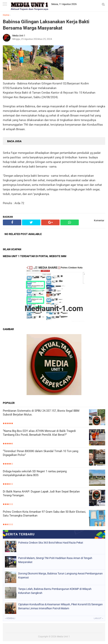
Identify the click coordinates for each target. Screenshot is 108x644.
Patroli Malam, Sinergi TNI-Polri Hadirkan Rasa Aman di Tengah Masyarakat (55, 560)
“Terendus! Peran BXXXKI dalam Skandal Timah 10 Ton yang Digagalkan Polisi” (41, 453)
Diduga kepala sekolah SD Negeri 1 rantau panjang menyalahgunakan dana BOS (35, 473)
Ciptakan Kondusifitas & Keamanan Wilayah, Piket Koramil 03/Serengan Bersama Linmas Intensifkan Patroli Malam (60, 606)
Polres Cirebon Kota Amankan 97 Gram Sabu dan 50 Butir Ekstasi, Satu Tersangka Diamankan (44, 514)
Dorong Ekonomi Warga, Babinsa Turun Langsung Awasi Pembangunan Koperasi (60, 575)
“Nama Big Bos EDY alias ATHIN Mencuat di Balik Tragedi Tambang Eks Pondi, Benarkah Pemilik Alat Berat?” (39, 433)
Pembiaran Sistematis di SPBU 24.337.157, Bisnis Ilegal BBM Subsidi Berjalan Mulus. (41, 413)
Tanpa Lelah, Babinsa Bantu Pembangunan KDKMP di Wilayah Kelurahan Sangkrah (55, 591)
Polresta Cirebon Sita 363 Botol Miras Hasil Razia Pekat (51, 543)
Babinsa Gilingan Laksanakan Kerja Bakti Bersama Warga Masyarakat (46, 25)
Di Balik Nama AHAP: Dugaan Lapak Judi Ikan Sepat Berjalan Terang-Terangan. (41, 493)
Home (6, 15)
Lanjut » (98, 618)
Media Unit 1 (63, 637)
